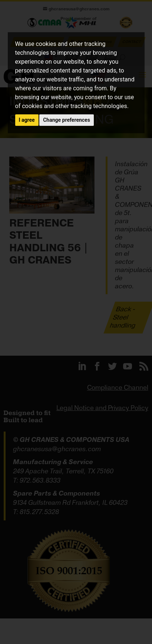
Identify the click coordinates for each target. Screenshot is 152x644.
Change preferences (67, 120)
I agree (27, 120)
